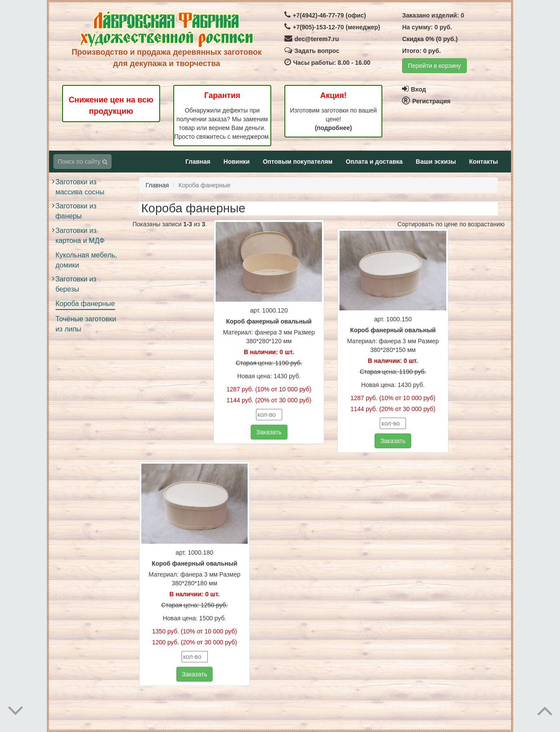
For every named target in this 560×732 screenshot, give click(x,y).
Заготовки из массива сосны (80, 187)
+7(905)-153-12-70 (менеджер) (332, 27)
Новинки (237, 162)
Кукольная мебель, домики (86, 260)
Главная (198, 162)
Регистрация (426, 101)
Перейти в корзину (434, 66)
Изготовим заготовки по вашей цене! (334, 119)
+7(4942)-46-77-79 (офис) (325, 15)
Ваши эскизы (436, 162)
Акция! (334, 95)
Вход (414, 89)
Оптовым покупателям (298, 162)
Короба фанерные (85, 304)
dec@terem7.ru (312, 39)
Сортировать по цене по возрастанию (451, 224)
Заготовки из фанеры (76, 211)
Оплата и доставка (374, 162)
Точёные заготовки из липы (86, 324)
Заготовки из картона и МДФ (80, 236)
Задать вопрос (312, 51)
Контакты (483, 162)
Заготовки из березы (76, 284)
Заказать (269, 432)
